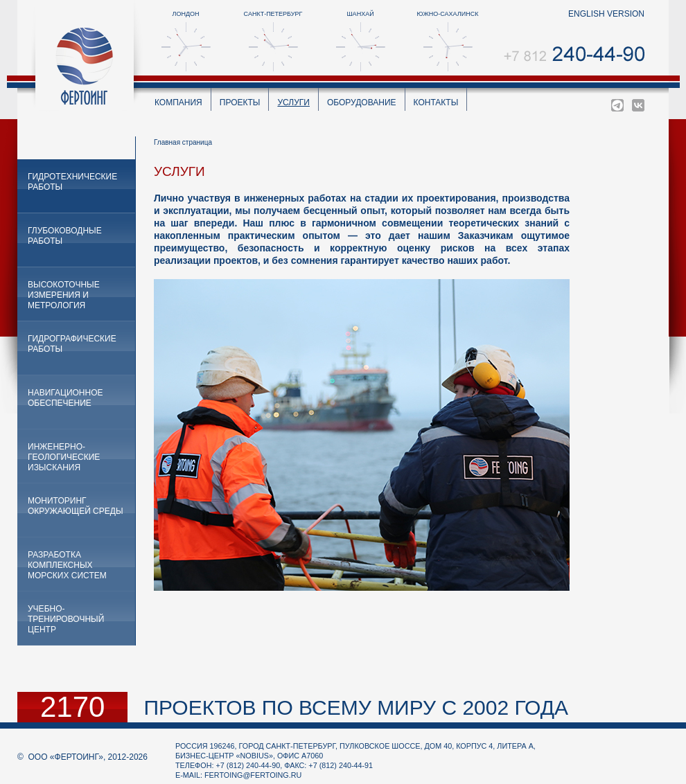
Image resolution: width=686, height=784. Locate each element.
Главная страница (183, 142)
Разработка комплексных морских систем (67, 565)
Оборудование (362, 103)
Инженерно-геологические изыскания (64, 457)
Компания (178, 103)
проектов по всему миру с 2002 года (356, 707)
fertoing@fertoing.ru (253, 775)
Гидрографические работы (72, 344)
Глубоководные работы (65, 236)
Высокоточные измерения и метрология (64, 295)
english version (606, 14)
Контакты (436, 103)
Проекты (240, 103)
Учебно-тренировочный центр (66, 619)
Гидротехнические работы (72, 182)
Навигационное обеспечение (65, 398)
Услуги (293, 103)
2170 (72, 707)
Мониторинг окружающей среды (76, 506)
